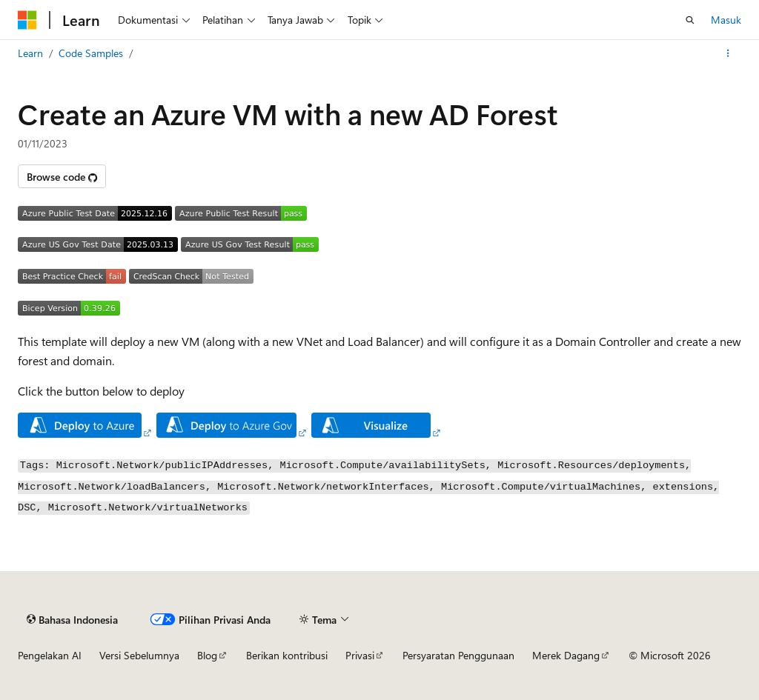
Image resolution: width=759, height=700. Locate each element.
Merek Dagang (566, 655)
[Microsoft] (27, 20)
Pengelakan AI (50, 655)
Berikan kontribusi (287, 655)
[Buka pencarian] (690, 20)
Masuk (726, 20)
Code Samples (91, 53)
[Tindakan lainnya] (728, 53)
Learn (30, 53)
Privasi (360, 655)
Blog (207, 655)
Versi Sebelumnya (139, 655)
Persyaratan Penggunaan (458, 655)
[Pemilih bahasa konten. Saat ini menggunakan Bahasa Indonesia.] (72, 619)
